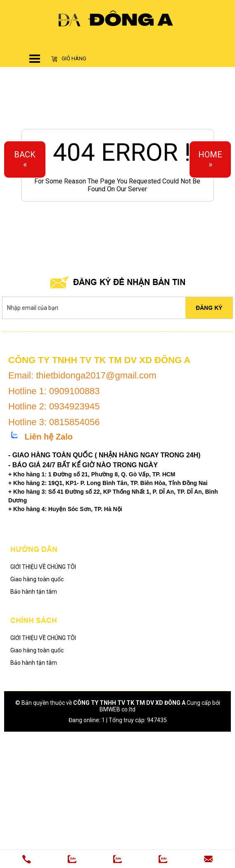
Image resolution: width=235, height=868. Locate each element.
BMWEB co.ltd (117, 709)
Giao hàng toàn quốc (37, 579)
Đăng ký (209, 308)
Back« (25, 159)
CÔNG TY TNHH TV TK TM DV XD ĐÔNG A (129, 703)
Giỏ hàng (69, 59)
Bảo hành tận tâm (34, 592)
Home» (210, 159)
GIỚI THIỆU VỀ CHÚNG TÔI (43, 567)
